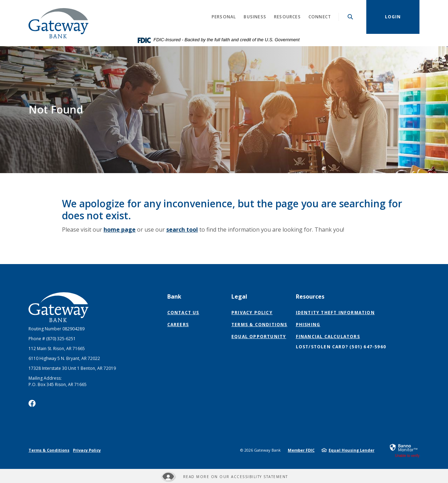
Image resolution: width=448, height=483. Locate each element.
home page (120, 230)
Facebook (32, 403)
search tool (182, 230)
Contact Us (183, 313)
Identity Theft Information (335, 313)
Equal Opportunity (259, 337)
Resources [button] (287, 17)
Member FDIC (301, 450)
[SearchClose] (350, 17)
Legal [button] (239, 296)
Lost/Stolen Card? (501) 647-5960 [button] (341, 347)
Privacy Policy (252, 313)
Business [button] (255, 17)
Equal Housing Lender (351, 450)
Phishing (308, 325)
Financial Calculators (328, 337)
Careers (178, 325)
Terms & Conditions (259, 325)
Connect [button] (320, 17)
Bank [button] (174, 296)
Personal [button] (224, 17)
